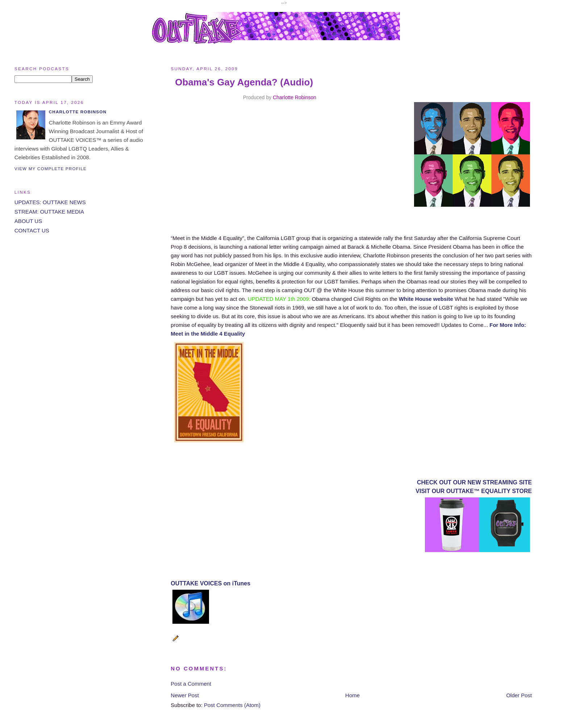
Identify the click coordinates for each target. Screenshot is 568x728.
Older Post (519, 695)
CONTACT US (32, 230)
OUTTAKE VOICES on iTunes (210, 583)
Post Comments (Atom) (232, 705)
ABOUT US (28, 221)
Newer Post (185, 695)
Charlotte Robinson (295, 97)
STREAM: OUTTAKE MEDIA (49, 212)
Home (352, 695)
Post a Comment (191, 684)
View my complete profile (51, 169)
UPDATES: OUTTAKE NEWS (50, 202)
